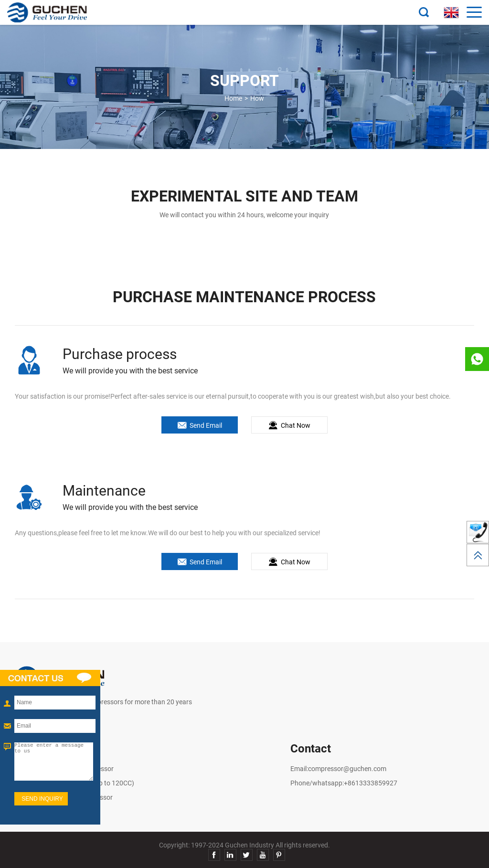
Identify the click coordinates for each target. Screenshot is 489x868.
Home (233, 98)
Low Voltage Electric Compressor (64, 797)
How (257, 98)
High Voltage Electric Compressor (64, 769)
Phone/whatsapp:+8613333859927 (344, 783)
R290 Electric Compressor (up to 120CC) (74, 783)
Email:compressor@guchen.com (338, 769)
